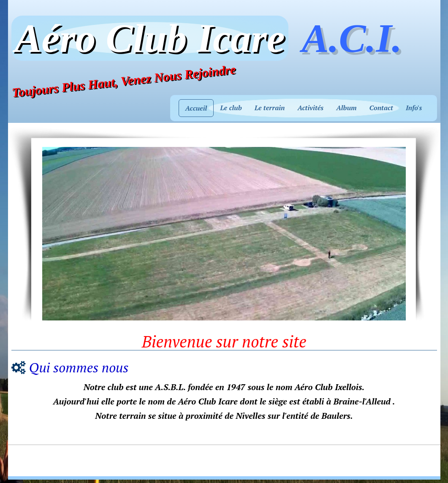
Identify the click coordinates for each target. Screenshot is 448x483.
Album (346, 108)
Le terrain (270, 108)
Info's (414, 108)
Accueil (196, 108)
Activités (310, 108)
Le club (231, 108)
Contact (381, 108)
